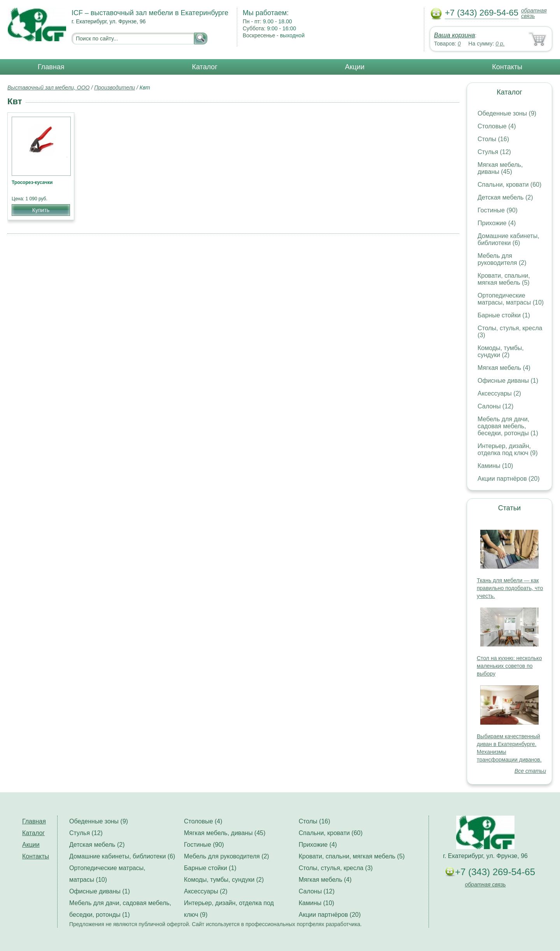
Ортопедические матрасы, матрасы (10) (511, 299)
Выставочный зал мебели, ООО (49, 88)
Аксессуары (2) (499, 393)
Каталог (205, 67)
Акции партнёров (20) (509, 479)
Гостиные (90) (498, 210)
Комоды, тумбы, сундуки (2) (501, 351)
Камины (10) (495, 466)
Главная (51, 67)
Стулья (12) (494, 152)
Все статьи (530, 771)
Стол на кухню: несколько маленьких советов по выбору (509, 666)
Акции (355, 67)
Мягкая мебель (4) (504, 368)
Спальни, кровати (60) (509, 185)
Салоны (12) (495, 406)
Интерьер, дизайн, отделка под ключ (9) (508, 449)
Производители (115, 88)
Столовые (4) (497, 126)
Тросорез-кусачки (32, 182)
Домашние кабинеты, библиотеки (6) (508, 239)
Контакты (507, 67)
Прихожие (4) (497, 223)
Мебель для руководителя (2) (502, 259)
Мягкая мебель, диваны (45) (500, 168)
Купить (41, 210)
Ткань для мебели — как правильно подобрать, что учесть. (510, 588)
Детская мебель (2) (505, 197)
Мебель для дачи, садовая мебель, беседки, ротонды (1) (508, 426)
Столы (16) (493, 139)
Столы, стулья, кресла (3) (336, 868)
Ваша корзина (454, 35)
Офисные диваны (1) (508, 381)
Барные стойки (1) (504, 315)
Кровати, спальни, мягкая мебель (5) (504, 279)
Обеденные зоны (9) (507, 113)
